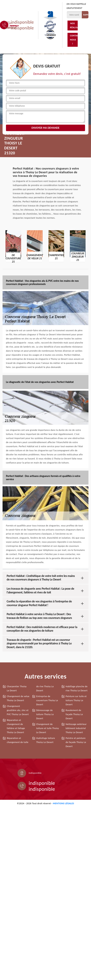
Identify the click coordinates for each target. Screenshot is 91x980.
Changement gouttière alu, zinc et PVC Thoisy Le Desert (18, 710)
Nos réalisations (74, 25)
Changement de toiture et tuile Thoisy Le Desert (48, 728)
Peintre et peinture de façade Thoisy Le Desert (76, 742)
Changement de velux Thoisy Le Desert (18, 698)
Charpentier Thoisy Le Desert (17, 688)
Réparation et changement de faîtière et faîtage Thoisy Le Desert (16, 726)
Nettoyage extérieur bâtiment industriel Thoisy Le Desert (76, 728)
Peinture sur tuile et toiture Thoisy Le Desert (76, 700)
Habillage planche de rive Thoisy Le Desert (77, 688)
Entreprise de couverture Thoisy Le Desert (47, 700)
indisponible (22, 22)
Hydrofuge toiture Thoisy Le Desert (46, 740)
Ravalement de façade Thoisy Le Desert (74, 714)
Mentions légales (63, 803)
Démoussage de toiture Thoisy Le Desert (45, 714)
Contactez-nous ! (74, 40)
